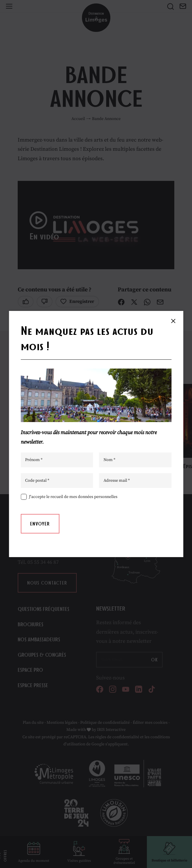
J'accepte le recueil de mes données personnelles (73, 497)
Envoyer (40, 524)
